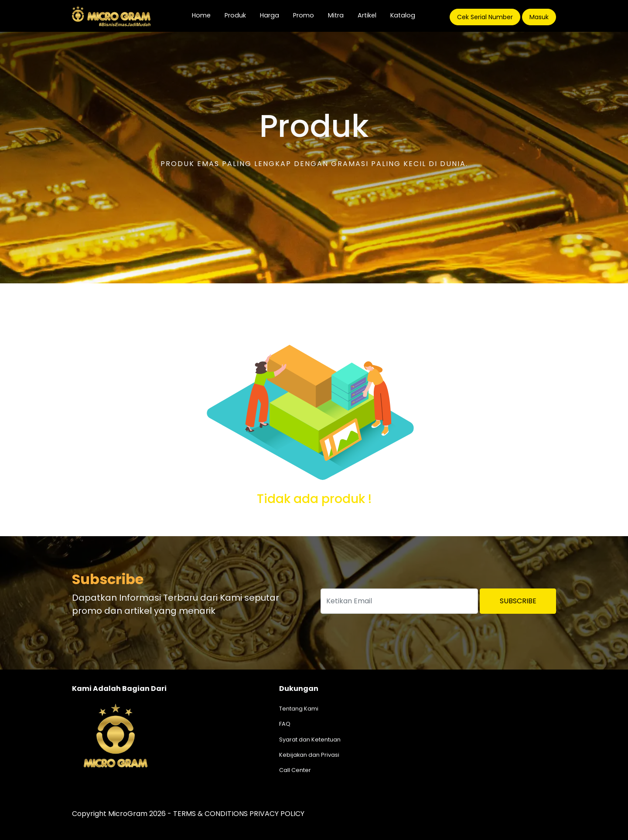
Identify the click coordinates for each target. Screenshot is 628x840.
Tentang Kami (299, 709)
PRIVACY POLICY (277, 814)
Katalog (403, 15)
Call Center (295, 770)
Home (205, 15)
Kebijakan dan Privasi (309, 755)
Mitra (336, 15)
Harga (270, 15)
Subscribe (518, 601)
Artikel (367, 15)
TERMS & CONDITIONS (210, 814)
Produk (235, 15)
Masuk (539, 17)
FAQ (285, 724)
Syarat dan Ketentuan (310, 740)
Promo (304, 15)
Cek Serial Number (485, 17)
